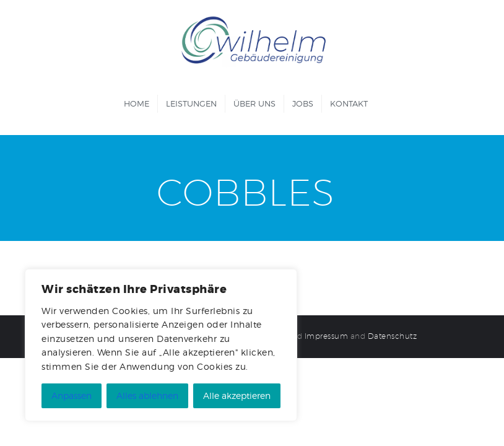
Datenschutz (393, 336)
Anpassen (72, 396)
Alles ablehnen (147, 396)
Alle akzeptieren (237, 396)
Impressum (327, 336)
